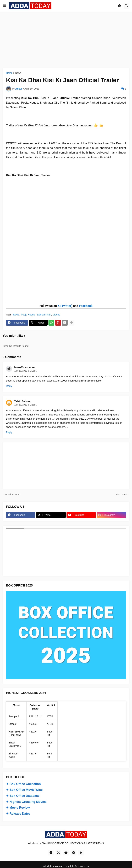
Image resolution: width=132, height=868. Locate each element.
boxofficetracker (25, 367)
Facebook (86, 306)
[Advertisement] (66, 40)
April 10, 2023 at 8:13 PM (26, 371)
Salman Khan (44, 315)
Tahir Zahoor (23, 401)
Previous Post (13, 495)
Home (9, 73)
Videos (56, 315)
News (18, 73)
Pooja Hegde (28, 315)
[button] (5, 6)
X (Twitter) (65, 306)
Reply (9, 386)
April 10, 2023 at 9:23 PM (26, 405)
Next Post (121, 495)
